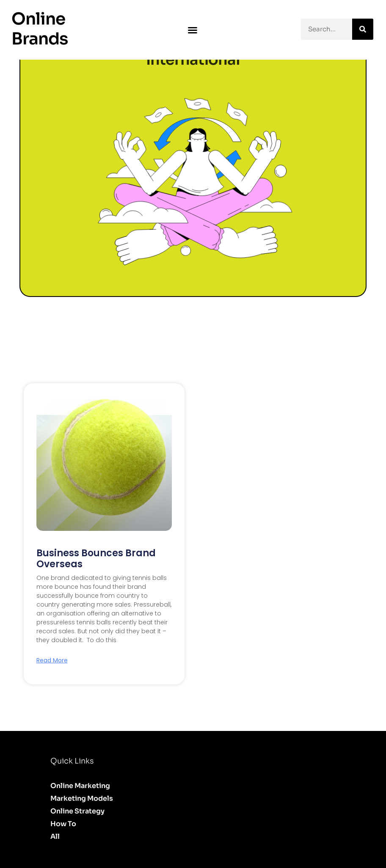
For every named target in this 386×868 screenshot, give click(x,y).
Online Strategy (77, 811)
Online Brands (40, 29)
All (55, 836)
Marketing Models (82, 798)
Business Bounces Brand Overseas (96, 559)
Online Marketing (80, 786)
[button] (193, 30)
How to (63, 824)
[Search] (363, 29)
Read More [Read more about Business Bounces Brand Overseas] (52, 660)
